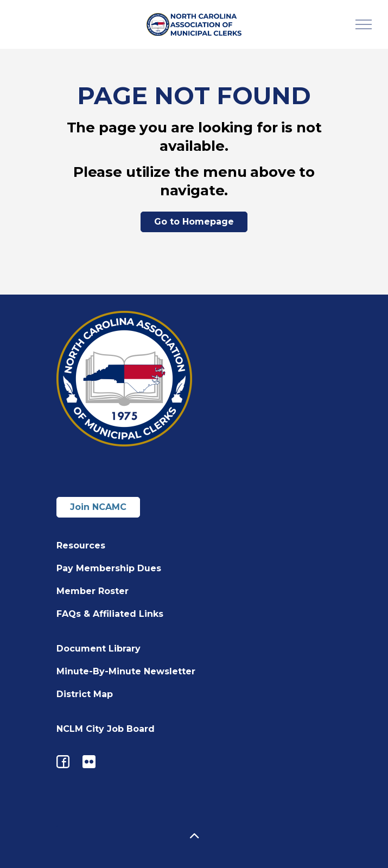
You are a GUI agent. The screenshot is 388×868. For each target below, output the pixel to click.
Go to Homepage (194, 222)
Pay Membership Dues (109, 568)
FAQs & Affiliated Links (110, 614)
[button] (194, 837)
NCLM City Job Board (106, 729)
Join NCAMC (98, 507)
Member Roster (93, 591)
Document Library (98, 649)
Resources (81, 545)
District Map (85, 694)
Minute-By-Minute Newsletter (126, 671)
